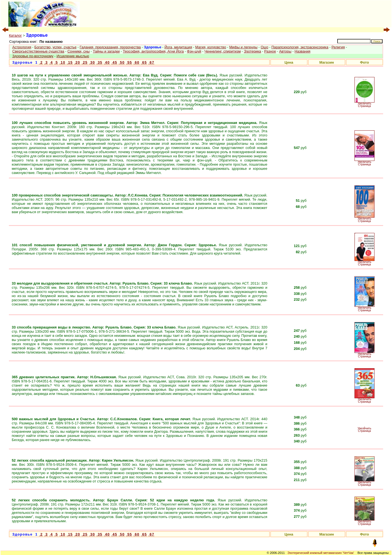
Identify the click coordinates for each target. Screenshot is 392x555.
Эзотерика (253, 51)
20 (77, 62)
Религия (338, 47)
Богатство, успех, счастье (56, 47)
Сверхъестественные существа (38, 51)
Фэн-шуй (194, 51)
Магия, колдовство (211, 47)
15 (70, 62)
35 (99, 62)
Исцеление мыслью (73, 56)
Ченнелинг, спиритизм (223, 51)
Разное (270, 51)
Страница (364, 106)
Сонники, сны (79, 51)
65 (144, 62)
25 (84, 62)
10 (62, 62)
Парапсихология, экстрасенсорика (300, 47)
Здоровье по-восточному (33, 56)
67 (151, 62)
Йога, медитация (178, 47)
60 (136, 62)
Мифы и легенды (243, 47)
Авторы (285, 51)
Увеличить (364, 104)
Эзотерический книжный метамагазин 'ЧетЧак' (321, 553)
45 (114, 62)
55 (129, 62)
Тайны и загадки (106, 51)
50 (122, 62)
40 (107, 62)
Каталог (15, 35)
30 (92, 62)
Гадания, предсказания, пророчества (110, 47)
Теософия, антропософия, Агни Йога (153, 51)
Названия (302, 51)
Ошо (264, 47)
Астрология (22, 47)
